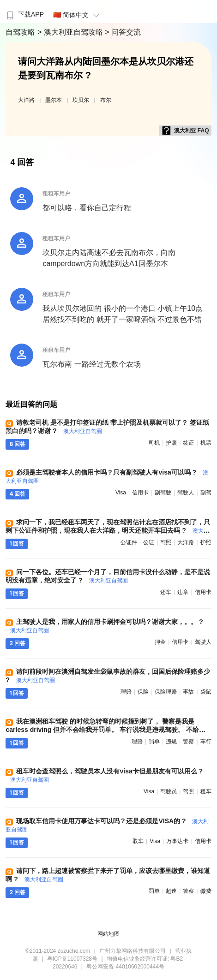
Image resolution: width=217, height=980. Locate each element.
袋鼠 (206, 692)
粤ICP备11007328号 (72, 959)
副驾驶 (163, 493)
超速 (171, 891)
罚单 (154, 742)
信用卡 (140, 493)
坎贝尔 (81, 100)
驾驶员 (169, 791)
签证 (188, 443)
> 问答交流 (123, 32)
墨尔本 (54, 100)
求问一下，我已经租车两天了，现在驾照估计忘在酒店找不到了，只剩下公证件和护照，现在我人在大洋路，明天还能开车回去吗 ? (108, 530)
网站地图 (108, 934)
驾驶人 (186, 493)
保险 (143, 692)
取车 (138, 841)
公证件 (129, 542)
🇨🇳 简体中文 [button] (78, 15)
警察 (188, 742)
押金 (160, 642)
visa (121, 493)
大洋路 (26, 100)
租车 (206, 791)
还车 (166, 592)
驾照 (166, 542)
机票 (206, 443)
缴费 (206, 891)
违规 (171, 742)
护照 (171, 443)
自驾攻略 (21, 32)
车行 (206, 742)
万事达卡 (177, 841)
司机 (154, 443)
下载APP (24, 14)
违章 (183, 592)
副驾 (206, 493)
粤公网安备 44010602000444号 (125, 967)
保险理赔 (166, 692)
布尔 (106, 100)
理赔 (126, 692)
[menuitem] (24, 12)
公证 (149, 542)
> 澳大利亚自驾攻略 (71, 32)
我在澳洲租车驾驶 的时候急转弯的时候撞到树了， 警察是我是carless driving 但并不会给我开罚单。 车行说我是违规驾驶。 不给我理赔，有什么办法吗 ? (105, 730)
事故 (188, 692)
